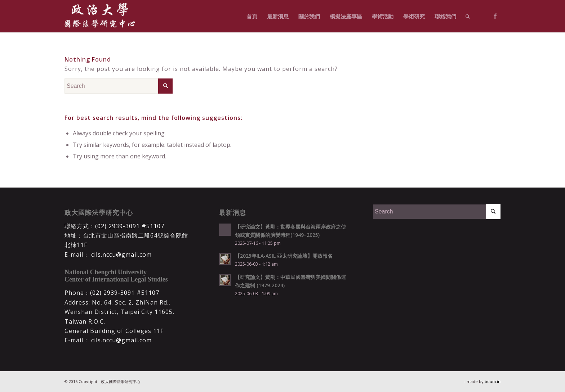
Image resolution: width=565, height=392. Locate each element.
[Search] (468, 16)
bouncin (493, 381)
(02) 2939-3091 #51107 (130, 226)
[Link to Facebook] (495, 16)
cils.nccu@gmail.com (121, 254)
